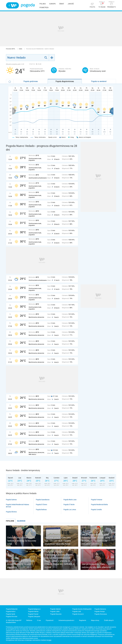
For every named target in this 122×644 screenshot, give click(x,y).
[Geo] (52, 58)
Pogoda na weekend (99, 81)
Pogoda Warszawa (101, 614)
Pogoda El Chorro (41, 504)
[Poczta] (92, 6)
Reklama (29, 620)
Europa (52, 4)
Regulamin (83, 620)
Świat (62, 4)
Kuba (21, 49)
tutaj (50, 640)
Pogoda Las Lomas (70, 510)
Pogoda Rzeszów (56, 614)
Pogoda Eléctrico (11, 512)
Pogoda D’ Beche (69, 504)
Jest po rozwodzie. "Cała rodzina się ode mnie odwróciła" (96, 566)
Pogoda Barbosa (41, 510)
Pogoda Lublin (55, 611)
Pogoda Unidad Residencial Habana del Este (17, 506)
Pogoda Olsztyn (100, 611)
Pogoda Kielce (11, 611)
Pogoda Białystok (12, 609)
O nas (39, 620)
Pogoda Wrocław (12, 616)
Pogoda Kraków (33, 611)
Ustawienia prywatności (66, 620)
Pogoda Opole (11, 614)
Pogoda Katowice (100, 609)
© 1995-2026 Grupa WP (14, 620)
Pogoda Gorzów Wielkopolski (82, 609)
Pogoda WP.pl (11, 49)
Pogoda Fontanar (97, 500)
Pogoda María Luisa (70, 500)
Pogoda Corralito (96, 510)
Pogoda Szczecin (78, 614)
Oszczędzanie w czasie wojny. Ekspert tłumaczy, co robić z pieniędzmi (21, 564)
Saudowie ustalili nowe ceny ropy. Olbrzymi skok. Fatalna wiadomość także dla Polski (58, 541)
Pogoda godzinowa (31, 81)
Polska (43, 4)
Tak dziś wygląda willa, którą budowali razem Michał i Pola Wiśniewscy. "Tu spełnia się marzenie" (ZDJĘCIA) (95, 539)
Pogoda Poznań (33, 614)
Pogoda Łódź (77, 611)
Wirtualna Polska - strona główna (12, 5)
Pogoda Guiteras (11, 500)
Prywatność (50, 620)
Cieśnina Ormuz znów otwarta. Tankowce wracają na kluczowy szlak (22, 541)
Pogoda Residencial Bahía (99, 504)
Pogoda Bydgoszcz (34, 609)
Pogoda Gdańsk (55, 609)
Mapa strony (95, 620)
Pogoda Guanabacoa (43, 500)
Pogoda (28, 5)
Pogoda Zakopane (34, 616)
